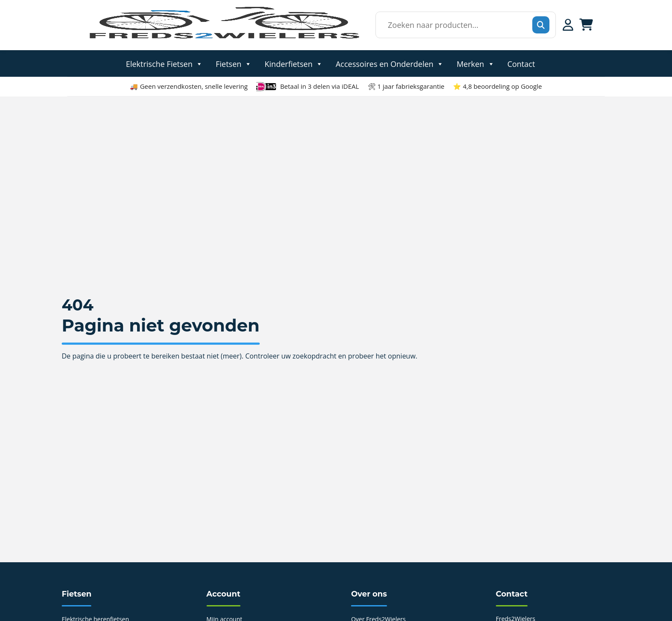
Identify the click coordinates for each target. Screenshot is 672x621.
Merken (475, 63)
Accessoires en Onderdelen (390, 63)
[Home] (224, 38)
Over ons (369, 594)
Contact (521, 63)
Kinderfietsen (294, 63)
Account (223, 594)
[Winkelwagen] (586, 25)
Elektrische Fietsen (165, 63)
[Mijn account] (568, 25)
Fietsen (234, 63)
